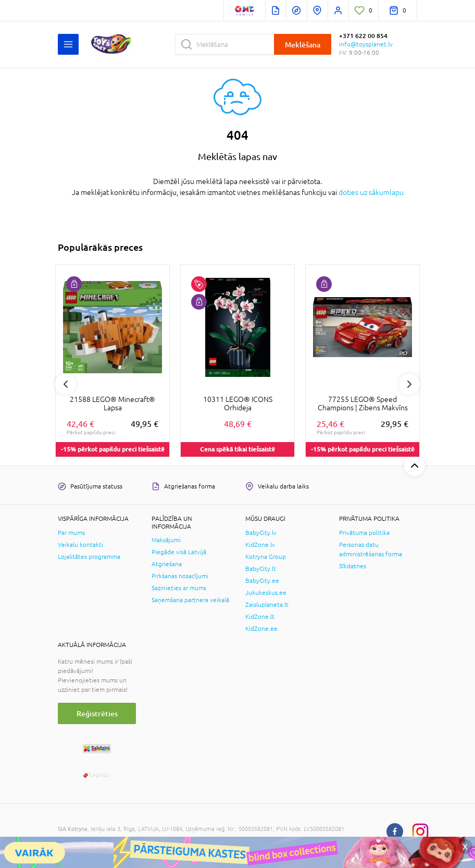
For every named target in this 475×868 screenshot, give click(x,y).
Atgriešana (167, 564)
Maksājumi (166, 540)
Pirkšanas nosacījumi (180, 576)
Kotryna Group (266, 557)
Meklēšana (303, 45)
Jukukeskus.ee (266, 593)
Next (409, 384)
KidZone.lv (260, 545)
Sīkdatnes (353, 566)
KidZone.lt (260, 617)
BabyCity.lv (261, 533)
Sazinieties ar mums (179, 588)
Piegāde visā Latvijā (179, 552)
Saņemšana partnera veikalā (190, 600)
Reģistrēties (97, 713)
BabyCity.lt (261, 569)
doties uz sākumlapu (371, 192)
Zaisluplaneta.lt (267, 605)
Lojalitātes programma (89, 557)
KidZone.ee (261, 629)
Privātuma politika (364, 533)
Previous (66, 384)
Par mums (71, 533)
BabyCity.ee (262, 581)
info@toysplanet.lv (366, 44)
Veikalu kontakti (80, 545)
